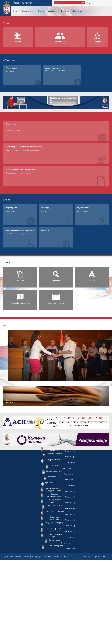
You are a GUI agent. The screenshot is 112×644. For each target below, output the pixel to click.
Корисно (65, 11)
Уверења (56, 280)
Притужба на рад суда (20, 303)
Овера (92, 280)
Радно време (10, 211)
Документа (77, 11)
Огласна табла (28, 11)
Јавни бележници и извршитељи (18, 234)
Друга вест (17, 382)
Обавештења (11, 72)
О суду (16, 11)
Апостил (20, 280)
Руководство (60, 41)
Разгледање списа (56, 303)
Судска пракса (83, 211)
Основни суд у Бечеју (23, 3)
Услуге (41, 11)
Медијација (53, 11)
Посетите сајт (70, 451)
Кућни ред (45, 211)
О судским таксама (13, 130)
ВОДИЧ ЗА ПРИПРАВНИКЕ (55, 70)
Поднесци (9, 402)
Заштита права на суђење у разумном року (22, 150)
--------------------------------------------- (58, 72)
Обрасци (45, 234)
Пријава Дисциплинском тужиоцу (18, 173)
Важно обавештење (53, 68)
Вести (66, 556)
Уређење (97, 41)
